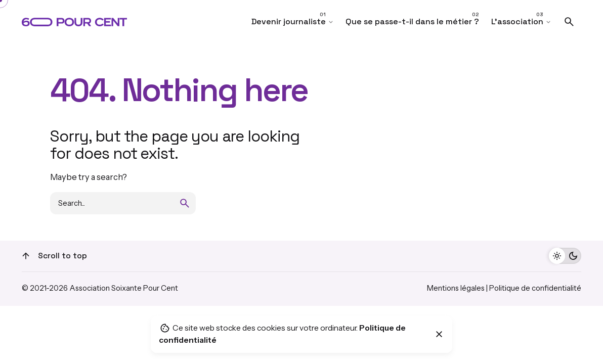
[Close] (439, 334)
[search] (185, 203)
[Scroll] (26, 256)
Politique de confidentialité (535, 288)
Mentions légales (456, 288)
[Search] (569, 22)
